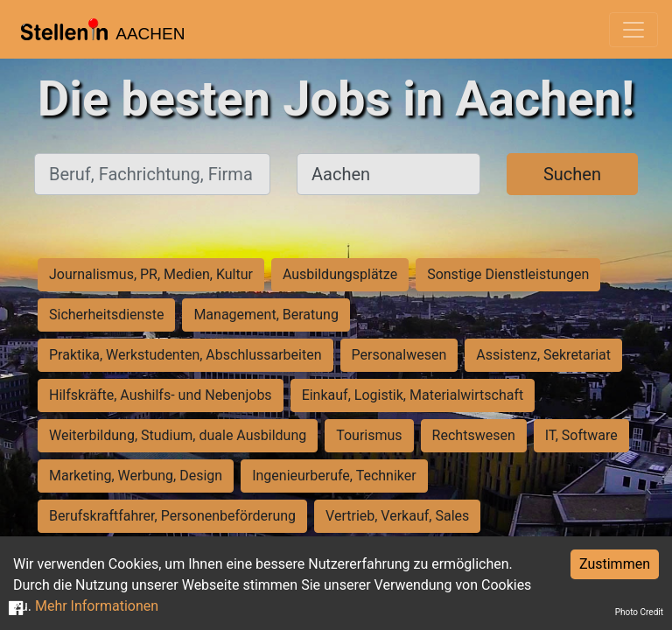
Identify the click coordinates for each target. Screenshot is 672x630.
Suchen (572, 174)
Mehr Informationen (97, 606)
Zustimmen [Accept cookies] (615, 564)
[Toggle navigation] (633, 30)
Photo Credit (639, 612)
